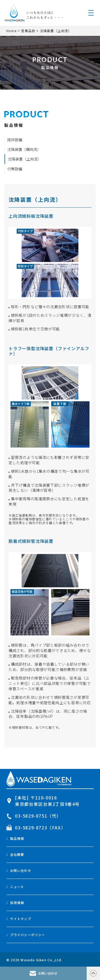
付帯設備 (15, 169)
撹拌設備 (15, 140)
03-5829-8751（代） (34, 816)
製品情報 (17, 838)
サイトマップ (21, 919)
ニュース (17, 886)
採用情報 (17, 903)
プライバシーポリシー (28, 935)
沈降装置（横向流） (24, 149)
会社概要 (17, 854)
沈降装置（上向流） (25, 159)
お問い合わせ (21, 870)
